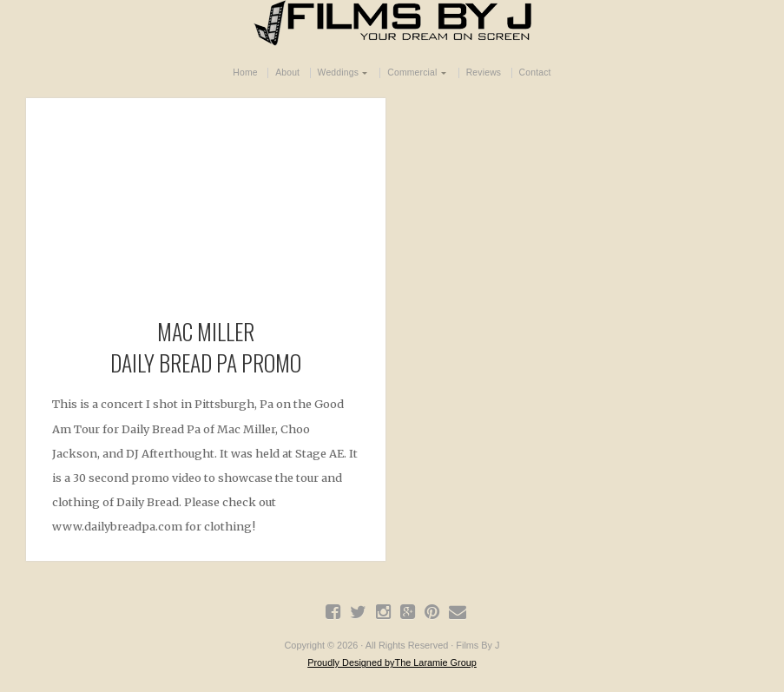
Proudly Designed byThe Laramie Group (392, 662)
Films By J (392, 23)
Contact (535, 72)
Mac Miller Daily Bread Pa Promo (206, 346)
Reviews (484, 72)
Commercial (412, 72)
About (287, 72)
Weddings (338, 72)
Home (245, 72)
